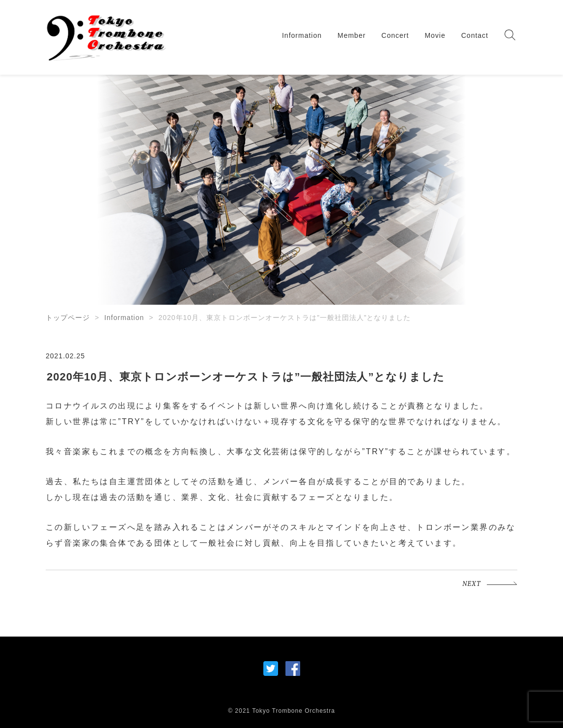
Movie (435, 35)
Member (352, 35)
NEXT (472, 584)
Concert (395, 35)
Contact (475, 35)
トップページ (68, 318)
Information (302, 35)
